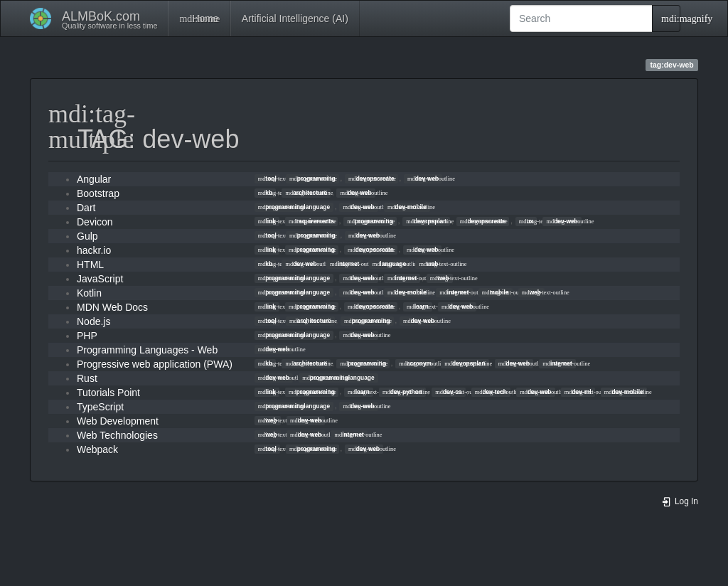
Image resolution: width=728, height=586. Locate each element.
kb (266, 193)
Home (199, 18)
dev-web (423, 179)
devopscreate (371, 179)
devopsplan (426, 221)
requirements (311, 221)
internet (344, 264)
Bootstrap (98, 193)
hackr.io (94, 250)
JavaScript (100, 279)
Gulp (87, 236)
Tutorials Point (108, 393)
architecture (306, 193)
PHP (87, 336)
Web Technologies (117, 435)
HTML (90, 265)
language (389, 264)
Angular (94, 179)
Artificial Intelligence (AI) (295, 18)
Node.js (93, 321)
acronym (415, 363)
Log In (680, 501)
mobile (496, 292)
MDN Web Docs (112, 307)
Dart (86, 208)
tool (267, 179)
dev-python (402, 392)
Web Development (118, 421)
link (267, 221)
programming (312, 179)
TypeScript (100, 407)
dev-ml (578, 392)
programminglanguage (294, 207)
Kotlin (89, 293)
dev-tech (491, 392)
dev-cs (448, 392)
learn (418, 307)
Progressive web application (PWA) (155, 364)
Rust (87, 378)
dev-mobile (407, 207)
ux (526, 221)
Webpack (97, 449)
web (428, 264)
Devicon (95, 222)
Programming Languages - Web (147, 350)
